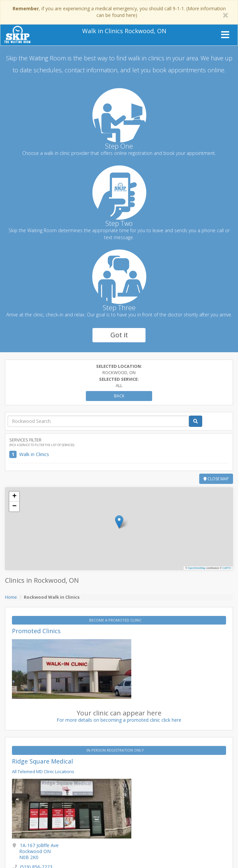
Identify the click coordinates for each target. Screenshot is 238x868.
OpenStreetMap (197, 568)
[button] (119, 522)
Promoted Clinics (36, 631)
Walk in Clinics (34, 454)
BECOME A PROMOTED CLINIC (116, 620)
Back (119, 396)
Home (11, 597)
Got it (119, 335)
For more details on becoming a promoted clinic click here (119, 720)
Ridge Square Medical (42, 761)
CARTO (227, 568)
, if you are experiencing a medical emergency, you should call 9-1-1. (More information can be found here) (119, 12)
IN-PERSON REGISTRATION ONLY (116, 750)
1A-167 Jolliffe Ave (39, 851)
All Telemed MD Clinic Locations (43, 771)
